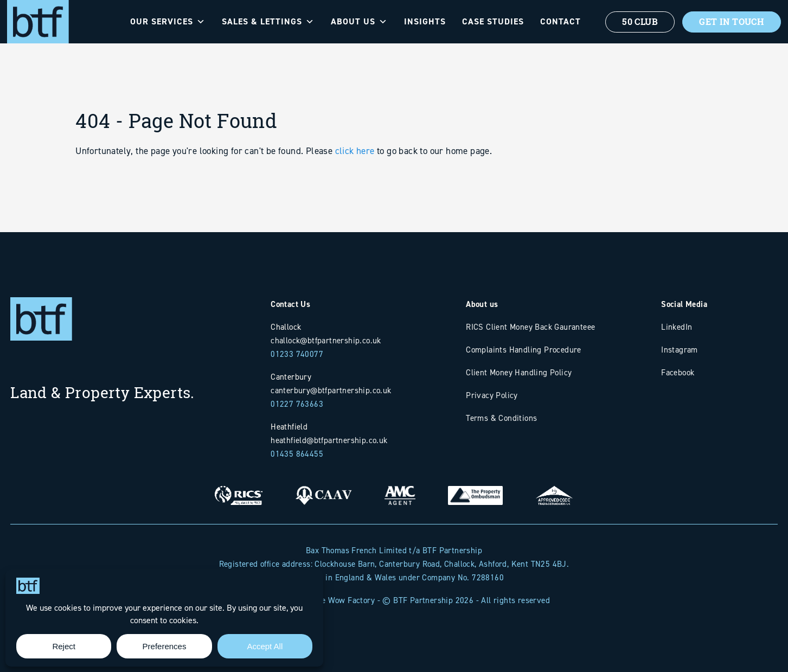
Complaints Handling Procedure (524, 350)
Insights (425, 21)
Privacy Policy (492, 395)
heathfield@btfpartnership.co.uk (329, 440)
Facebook (678, 372)
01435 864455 (297, 454)
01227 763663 (297, 404)
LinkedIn (677, 327)
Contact (560, 21)
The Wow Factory (344, 600)
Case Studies (493, 21)
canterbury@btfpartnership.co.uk (331, 390)
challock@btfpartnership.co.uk (326, 340)
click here (355, 159)
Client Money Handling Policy (519, 372)
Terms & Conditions (501, 418)
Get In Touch (732, 22)
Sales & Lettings (268, 22)
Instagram (680, 350)
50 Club (640, 22)
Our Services (168, 22)
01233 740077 (297, 354)
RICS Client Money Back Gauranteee (530, 327)
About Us (359, 22)
